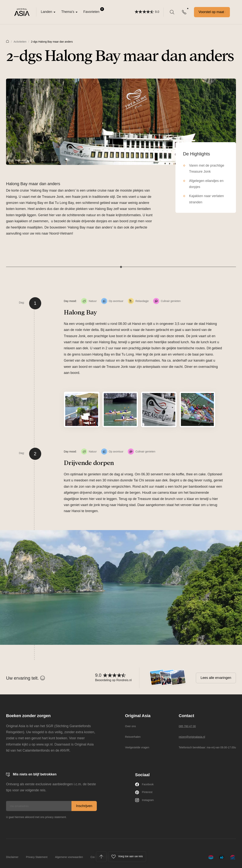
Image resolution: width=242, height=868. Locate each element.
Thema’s (68, 12)
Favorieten (94, 10)
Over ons (129, 726)
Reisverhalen (132, 737)
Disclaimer (12, 857)
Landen (47, 12)
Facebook (146, 785)
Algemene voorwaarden (69, 857)
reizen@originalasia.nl (195, 737)
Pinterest (145, 794)
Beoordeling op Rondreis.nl (113, 680)
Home (8, 41)
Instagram (146, 803)
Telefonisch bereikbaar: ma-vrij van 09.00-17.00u (207, 747)
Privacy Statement (37, 857)
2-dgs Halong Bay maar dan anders (52, 42)
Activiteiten (20, 42)
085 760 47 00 (190, 726)
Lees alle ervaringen (216, 678)
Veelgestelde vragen (138, 747)
